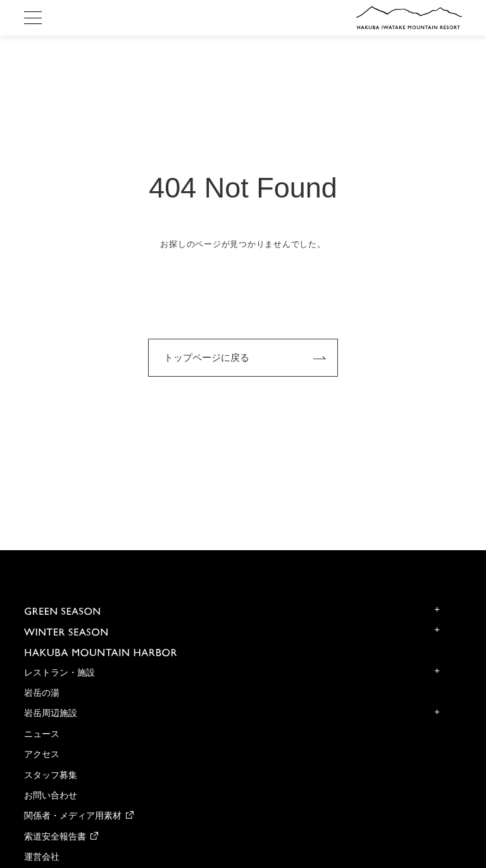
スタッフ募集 (51, 775)
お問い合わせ (51, 796)
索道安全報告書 (55, 837)
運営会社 (42, 857)
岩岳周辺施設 (51, 713)
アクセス (42, 754)
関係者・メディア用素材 (73, 816)
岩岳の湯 (42, 693)
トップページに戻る (207, 357)
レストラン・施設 (59, 673)
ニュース (42, 734)
